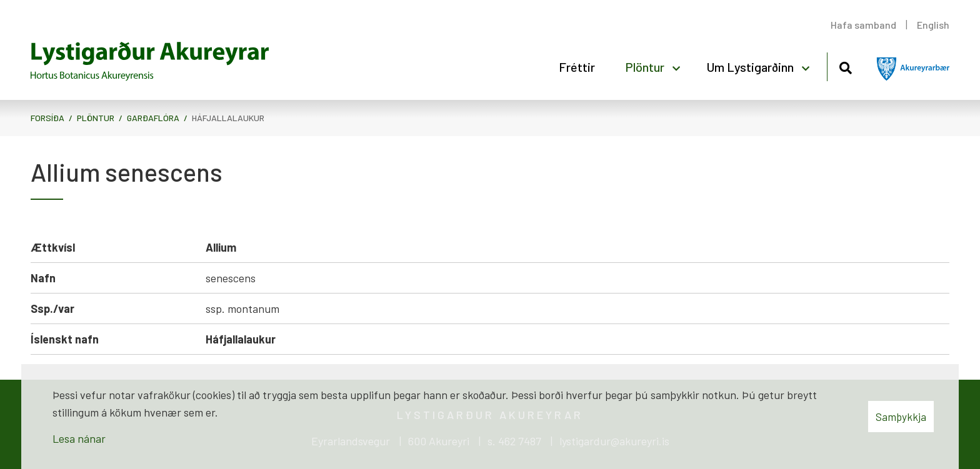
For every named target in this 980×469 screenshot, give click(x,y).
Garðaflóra (153, 118)
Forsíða (47, 118)
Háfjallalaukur (228, 118)
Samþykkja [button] (901, 417)
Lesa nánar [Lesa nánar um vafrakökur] (79, 438)
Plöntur (96, 118)
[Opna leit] (845, 66)
